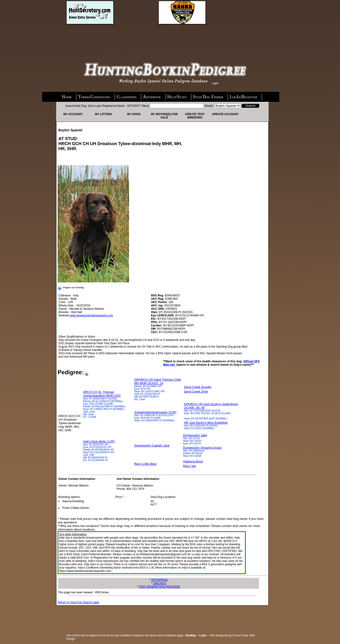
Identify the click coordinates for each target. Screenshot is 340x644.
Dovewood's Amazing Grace (202, 448)
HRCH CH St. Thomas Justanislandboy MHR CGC (102, 394)
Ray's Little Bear (145, 464)
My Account (73, 114)
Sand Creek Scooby (198, 387)
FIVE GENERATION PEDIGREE (160, 587)
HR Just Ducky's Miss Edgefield (206, 423)
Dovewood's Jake (195, 435)
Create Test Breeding (195, 116)
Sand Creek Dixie (196, 391)
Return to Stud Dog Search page (78, 602)
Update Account (225, 114)
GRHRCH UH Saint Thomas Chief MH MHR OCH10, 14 (157, 381)
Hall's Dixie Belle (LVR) (99, 441)
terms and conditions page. (167, 635)
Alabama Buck (193, 461)
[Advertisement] (104, 37)
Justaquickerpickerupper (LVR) (155, 412)
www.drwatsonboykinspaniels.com (91, 315)
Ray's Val (189, 466)
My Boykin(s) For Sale (164, 116)
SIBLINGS (160, 583)
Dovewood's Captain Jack (152, 445)
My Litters (103, 114)
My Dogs (134, 114)
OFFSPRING (160, 580)
